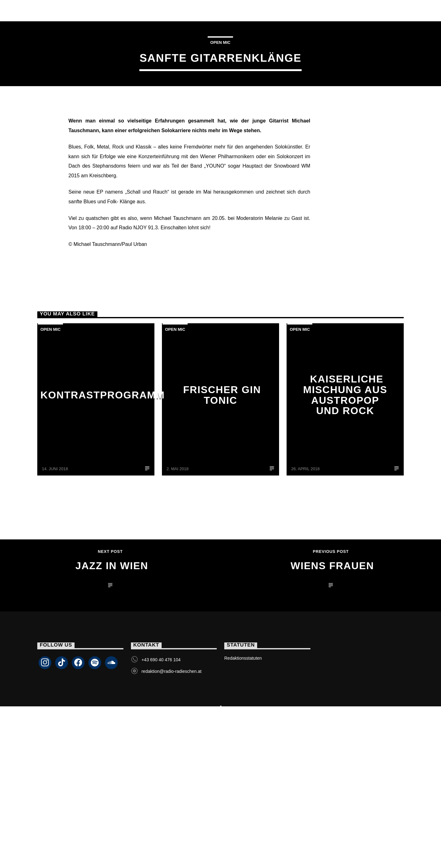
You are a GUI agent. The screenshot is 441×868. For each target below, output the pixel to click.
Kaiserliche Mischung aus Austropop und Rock (345, 521)
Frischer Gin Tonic (222, 522)
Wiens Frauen (332, 692)
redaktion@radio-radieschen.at (172, 798)
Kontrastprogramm (103, 522)
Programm (231, 10)
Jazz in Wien (112, 692)
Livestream (95, 10)
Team (190, 10)
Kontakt (325, 10)
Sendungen (148, 10)
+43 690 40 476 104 (161, 786)
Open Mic (220, 106)
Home (52, 10)
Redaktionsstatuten (243, 785)
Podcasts (280, 10)
